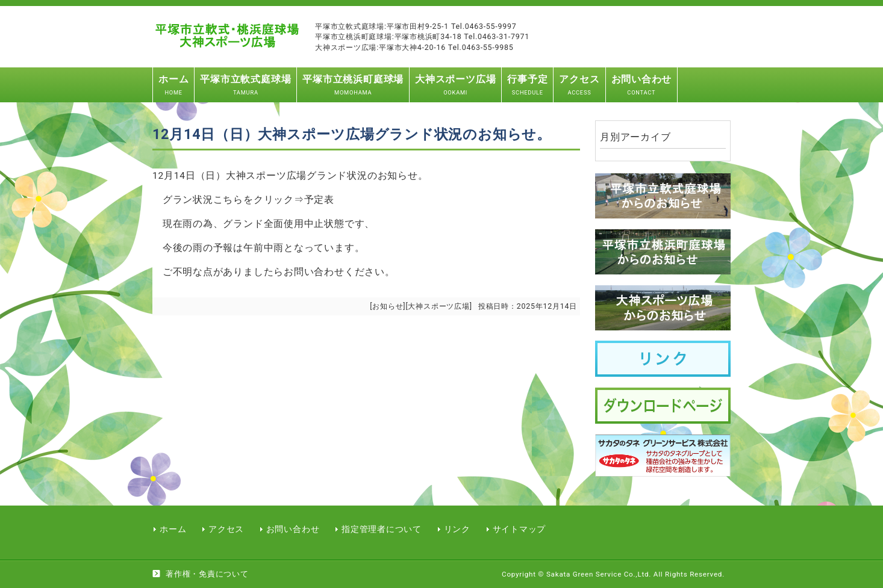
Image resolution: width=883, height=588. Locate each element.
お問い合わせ (293, 529)
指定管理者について (382, 529)
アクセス (226, 529)
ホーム (173, 529)
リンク (457, 529)
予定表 (319, 200)
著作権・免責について (207, 574)
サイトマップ (520, 529)
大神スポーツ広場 (438, 306)
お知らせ (388, 306)
